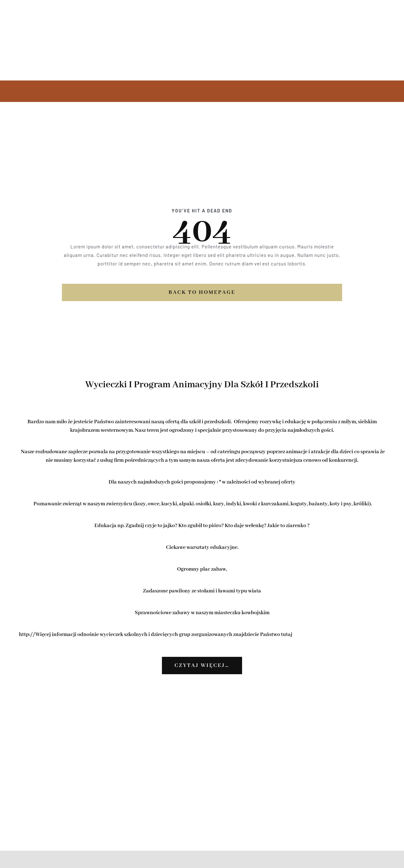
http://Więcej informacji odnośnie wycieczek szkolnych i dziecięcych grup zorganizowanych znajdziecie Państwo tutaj (156, 635)
